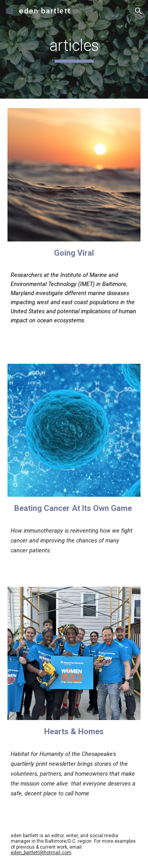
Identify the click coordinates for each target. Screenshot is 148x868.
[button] (9, 11)
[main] (74, 49)
